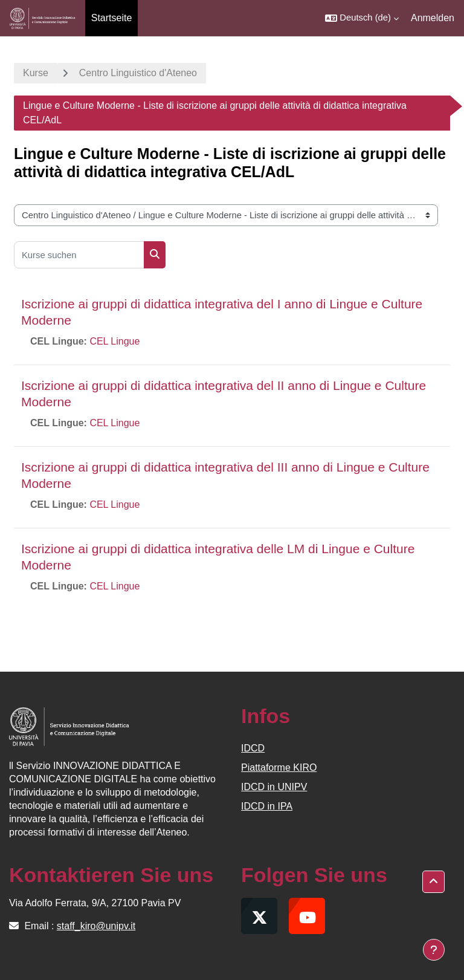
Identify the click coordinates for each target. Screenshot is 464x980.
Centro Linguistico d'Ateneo (138, 73)
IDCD (253, 748)
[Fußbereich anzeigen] (434, 950)
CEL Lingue (114, 341)
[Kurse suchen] (79, 255)
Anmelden (433, 18)
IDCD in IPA (267, 806)
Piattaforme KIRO (279, 767)
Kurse (36, 73)
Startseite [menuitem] (112, 18)
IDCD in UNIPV (274, 787)
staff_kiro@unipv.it (96, 926)
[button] (362, 18)
